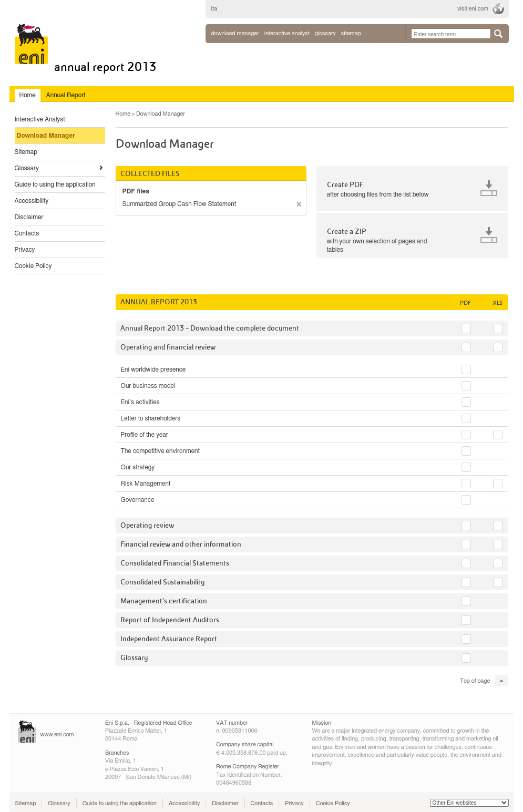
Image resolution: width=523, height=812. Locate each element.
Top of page (475, 681)
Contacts (27, 233)
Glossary (27, 168)
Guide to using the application (55, 184)
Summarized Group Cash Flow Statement (180, 204)
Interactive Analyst (40, 119)
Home (123, 114)
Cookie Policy (33, 266)
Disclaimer (29, 217)
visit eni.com (473, 9)
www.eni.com (57, 734)
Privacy (25, 250)
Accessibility (32, 201)
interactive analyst (287, 33)
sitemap (351, 33)
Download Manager (235, 33)
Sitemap (26, 152)
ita (214, 9)
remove (299, 204)
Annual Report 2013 (105, 67)
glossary (325, 33)
